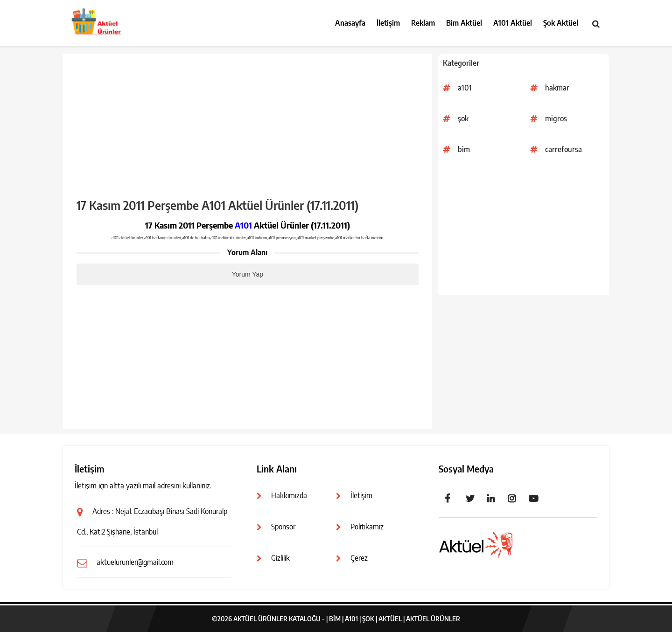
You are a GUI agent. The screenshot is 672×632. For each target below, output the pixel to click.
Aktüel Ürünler (433, 619)
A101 (243, 225)
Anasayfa (350, 23)
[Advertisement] (524, 230)
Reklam (423, 23)
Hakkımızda (289, 495)
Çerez (359, 558)
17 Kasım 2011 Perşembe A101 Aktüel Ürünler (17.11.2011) (217, 205)
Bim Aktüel (464, 23)
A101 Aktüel (513, 23)
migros (556, 118)
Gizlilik (280, 558)
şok (463, 118)
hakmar (557, 88)
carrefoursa (563, 149)
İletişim (388, 23)
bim (464, 149)
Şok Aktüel (561, 23)
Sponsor (283, 527)
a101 (465, 88)
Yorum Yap (248, 274)
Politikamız (367, 527)
